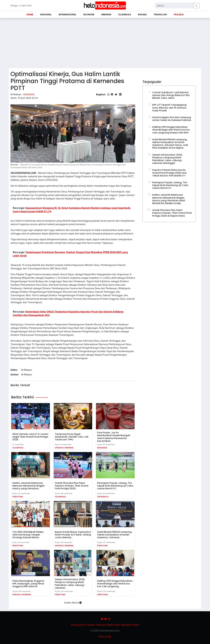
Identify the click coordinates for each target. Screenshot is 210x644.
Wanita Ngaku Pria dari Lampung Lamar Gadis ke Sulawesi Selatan (172, 119)
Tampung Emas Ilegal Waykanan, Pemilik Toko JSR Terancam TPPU (72, 437)
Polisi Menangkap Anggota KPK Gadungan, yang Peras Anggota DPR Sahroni (28, 584)
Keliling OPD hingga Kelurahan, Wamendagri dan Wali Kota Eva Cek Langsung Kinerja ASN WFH (171, 130)
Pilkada (179, 14)
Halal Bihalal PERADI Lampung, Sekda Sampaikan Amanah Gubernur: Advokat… (115, 535)
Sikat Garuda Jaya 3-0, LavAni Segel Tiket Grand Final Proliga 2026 (30, 437)
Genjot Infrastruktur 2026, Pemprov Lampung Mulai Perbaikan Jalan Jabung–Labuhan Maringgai (167, 159)
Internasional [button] (68, 14)
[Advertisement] (105, 44)
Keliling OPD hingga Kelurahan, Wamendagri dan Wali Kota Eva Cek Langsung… (115, 584)
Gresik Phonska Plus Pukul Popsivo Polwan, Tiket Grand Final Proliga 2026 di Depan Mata (172, 213)
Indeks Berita (73, 603)
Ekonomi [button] (89, 14)
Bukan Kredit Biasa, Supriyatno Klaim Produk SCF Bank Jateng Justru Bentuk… (73, 535)
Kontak (91, 625)
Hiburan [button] (106, 14)
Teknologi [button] (160, 14)
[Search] (174, 6)
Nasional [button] (46, 14)
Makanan (102, 448)
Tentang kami (78, 625)
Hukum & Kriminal (64, 448)
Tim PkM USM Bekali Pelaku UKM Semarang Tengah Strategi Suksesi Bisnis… (28, 535)
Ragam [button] (142, 14)
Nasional (29, 94)
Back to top (105, 636)
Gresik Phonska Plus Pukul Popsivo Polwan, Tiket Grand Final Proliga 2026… (72, 486)
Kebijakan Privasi (130, 625)
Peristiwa (18, 497)
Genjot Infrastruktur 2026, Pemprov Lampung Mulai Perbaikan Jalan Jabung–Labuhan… (70, 584)
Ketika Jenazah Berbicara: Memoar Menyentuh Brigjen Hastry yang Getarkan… (29, 486)
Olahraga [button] (125, 14)
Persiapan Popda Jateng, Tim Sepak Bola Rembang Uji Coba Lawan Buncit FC (115, 486)
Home (30, 14)
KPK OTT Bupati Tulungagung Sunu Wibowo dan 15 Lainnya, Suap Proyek (169, 108)
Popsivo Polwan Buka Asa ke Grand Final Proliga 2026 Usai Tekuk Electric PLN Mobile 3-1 (169, 173)
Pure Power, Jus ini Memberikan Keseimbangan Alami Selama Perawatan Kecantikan (114, 437)
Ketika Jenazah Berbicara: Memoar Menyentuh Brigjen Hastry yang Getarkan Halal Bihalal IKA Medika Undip (169, 199)
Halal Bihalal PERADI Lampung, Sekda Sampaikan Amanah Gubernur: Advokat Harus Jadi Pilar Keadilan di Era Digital (170, 144)
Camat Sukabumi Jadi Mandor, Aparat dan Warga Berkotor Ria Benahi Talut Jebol (171, 95)
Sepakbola (103, 497)
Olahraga (18, 448)
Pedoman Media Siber (108, 625)
